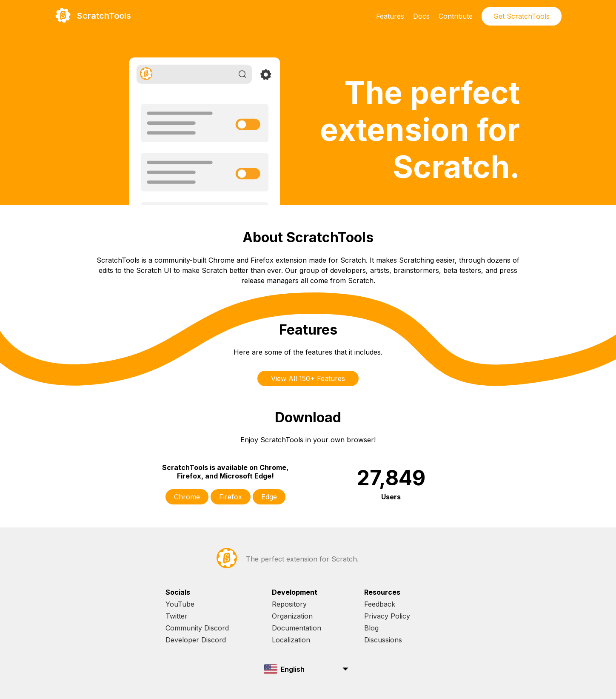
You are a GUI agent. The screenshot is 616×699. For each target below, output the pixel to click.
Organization (292, 616)
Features (390, 16)
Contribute (456, 16)
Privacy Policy (387, 616)
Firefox (231, 497)
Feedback (380, 604)
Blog (371, 628)
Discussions (383, 640)
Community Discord (197, 628)
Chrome (187, 497)
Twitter (177, 616)
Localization (291, 640)
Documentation (297, 628)
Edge (269, 497)
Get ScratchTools (522, 16)
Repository (289, 604)
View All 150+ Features (308, 378)
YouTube (180, 604)
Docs (421, 16)
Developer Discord (196, 640)
